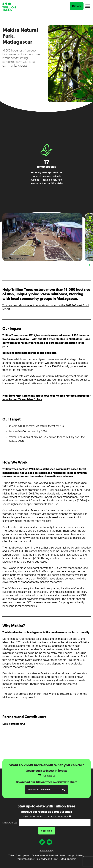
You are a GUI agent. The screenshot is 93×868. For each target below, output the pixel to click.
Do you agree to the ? (45, 817)
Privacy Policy (47, 850)
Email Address (10, 823)
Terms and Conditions (55, 817)
